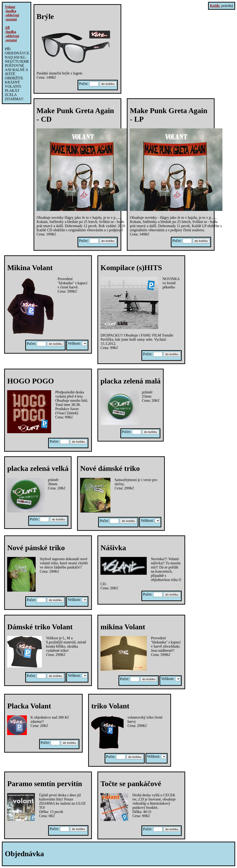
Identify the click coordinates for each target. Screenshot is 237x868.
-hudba (11, 11)
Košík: (215, 6)
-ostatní (11, 19)
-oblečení (12, 15)
